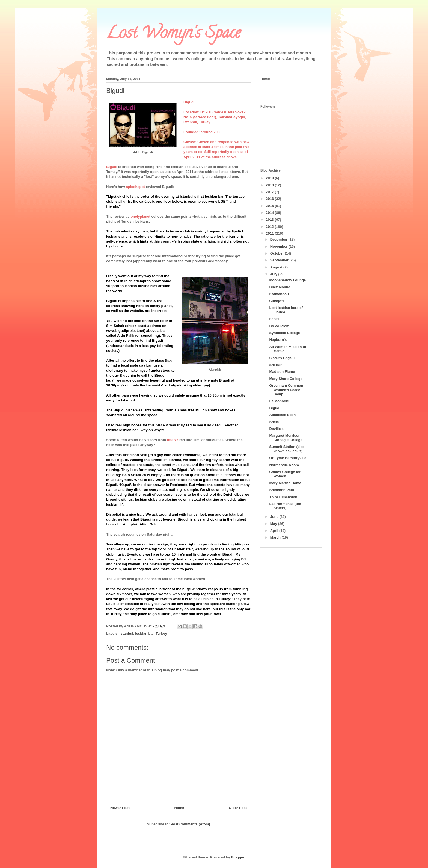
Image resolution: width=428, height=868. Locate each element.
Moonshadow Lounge (287, 280)
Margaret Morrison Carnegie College (286, 438)
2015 (270, 206)
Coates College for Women (285, 474)
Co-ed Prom (279, 326)
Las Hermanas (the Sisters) (285, 506)
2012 (270, 227)
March (276, 537)
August (277, 267)
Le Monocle (279, 401)
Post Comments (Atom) (190, 824)
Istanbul (126, 634)
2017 (270, 192)
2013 (270, 219)
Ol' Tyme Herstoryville (288, 458)
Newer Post (120, 808)
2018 (270, 185)
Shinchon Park (282, 490)
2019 (270, 178)
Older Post (238, 808)
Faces (274, 319)
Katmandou (279, 294)
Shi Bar (275, 365)
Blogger (237, 857)
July (274, 274)
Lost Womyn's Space (173, 34)
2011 (270, 233)
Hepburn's (278, 340)
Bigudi (275, 408)
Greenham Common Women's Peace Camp (286, 390)
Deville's (276, 429)
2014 (270, 213)
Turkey (161, 634)
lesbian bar (144, 634)
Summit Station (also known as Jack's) (287, 449)
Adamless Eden (282, 415)
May (274, 524)
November (279, 246)
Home (179, 808)
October (277, 253)
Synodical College (284, 333)
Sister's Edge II (282, 358)
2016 (270, 199)
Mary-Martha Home (285, 483)
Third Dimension (283, 497)
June (275, 517)
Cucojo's (277, 301)
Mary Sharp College (286, 379)
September (280, 260)
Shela (274, 422)
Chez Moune (280, 287)
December (279, 239)
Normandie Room (284, 465)
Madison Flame (282, 372)
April (275, 531)
